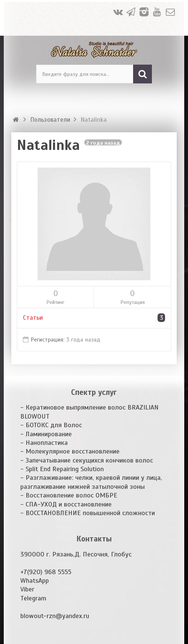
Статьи (94, 318)
